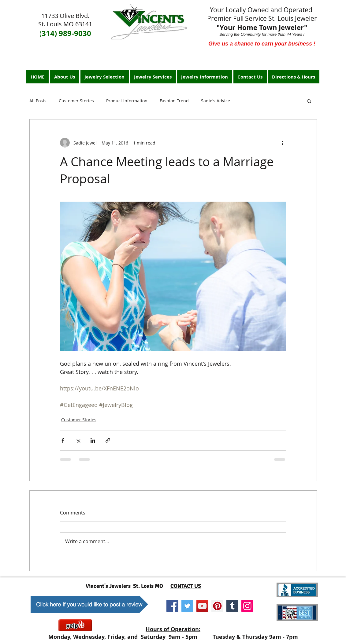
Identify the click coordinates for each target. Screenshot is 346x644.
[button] (309, 101)
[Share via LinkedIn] (93, 440)
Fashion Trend (174, 101)
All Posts (38, 101)
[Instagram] (247, 606)
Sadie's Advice (216, 101)
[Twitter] (187, 606)
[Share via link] (108, 440)
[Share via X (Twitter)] (78, 440)
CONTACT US (186, 586)
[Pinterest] (217, 606)
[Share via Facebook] (63, 440)
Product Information (127, 101)
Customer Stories (76, 101)
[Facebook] (172, 606)
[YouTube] (202, 606)
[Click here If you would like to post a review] (89, 604)
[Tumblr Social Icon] (232, 606)
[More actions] (283, 143)
